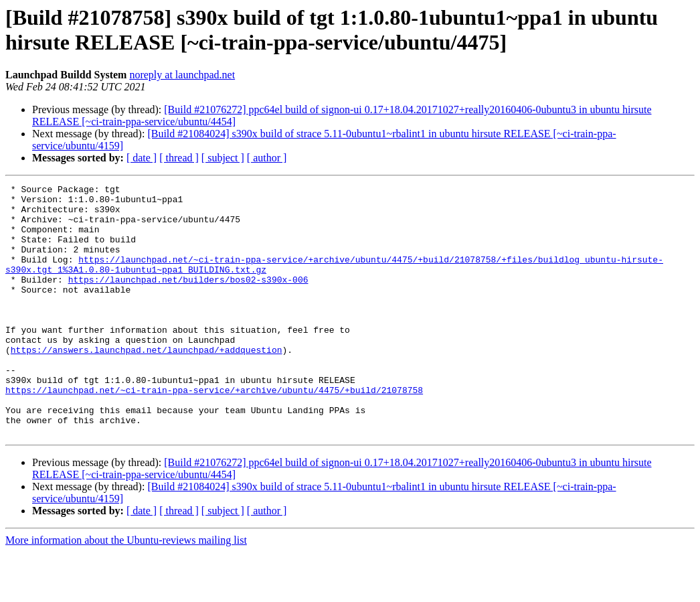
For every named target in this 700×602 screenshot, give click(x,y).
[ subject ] (223, 158)
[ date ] (142, 158)
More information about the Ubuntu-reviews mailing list (126, 590)
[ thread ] (179, 158)
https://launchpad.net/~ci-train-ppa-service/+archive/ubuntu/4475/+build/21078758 (214, 432)
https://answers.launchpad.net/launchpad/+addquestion (147, 384)
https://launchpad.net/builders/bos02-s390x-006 (188, 299)
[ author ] (267, 158)
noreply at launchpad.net (182, 75)
